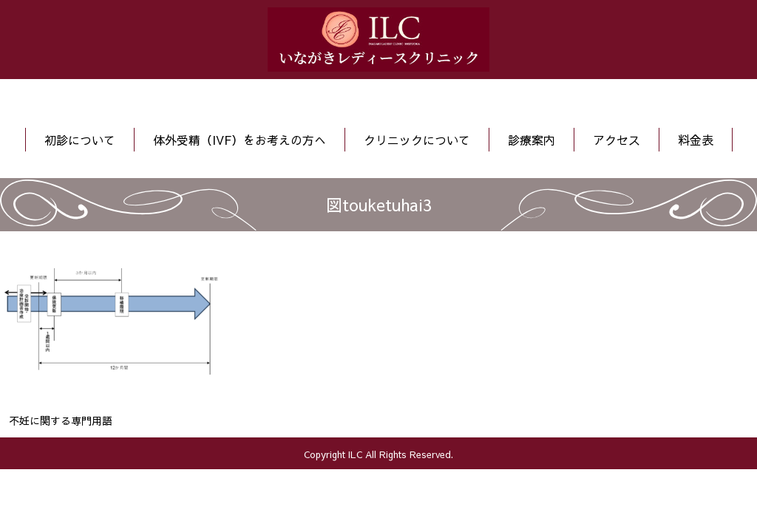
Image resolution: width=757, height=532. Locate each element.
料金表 (696, 140)
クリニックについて (417, 140)
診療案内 (532, 140)
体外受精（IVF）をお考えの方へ (240, 140)
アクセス (617, 140)
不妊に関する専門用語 (61, 420)
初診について (80, 140)
